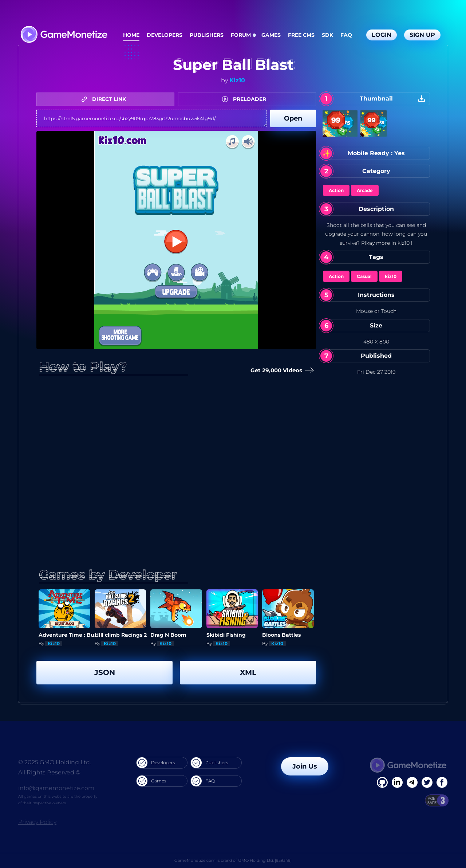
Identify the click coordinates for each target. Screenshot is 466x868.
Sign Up (422, 35)
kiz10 (391, 276)
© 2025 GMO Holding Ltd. (55, 762)
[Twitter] (427, 782)
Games (271, 35)
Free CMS (301, 35)
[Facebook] (382, 782)
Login (382, 35)
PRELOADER (246, 99)
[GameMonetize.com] (64, 35)
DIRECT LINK (106, 99)
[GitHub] (442, 782)
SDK (327, 35)
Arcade (365, 190)
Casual (364, 276)
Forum (241, 35)
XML (248, 672)
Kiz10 (237, 80)
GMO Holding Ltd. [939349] (265, 860)
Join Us (305, 766)
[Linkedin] (412, 782)
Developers (165, 35)
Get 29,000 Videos (281, 371)
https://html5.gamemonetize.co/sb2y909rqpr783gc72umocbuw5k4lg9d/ (151, 118)
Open (293, 118)
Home (131, 35)
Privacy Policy (37, 822)
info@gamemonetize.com (56, 788)
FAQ (346, 35)
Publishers (207, 35)
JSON (105, 672)
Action (336, 190)
